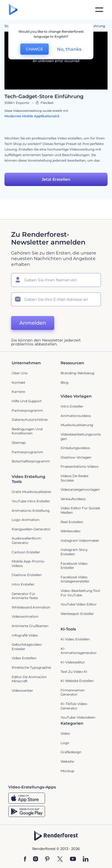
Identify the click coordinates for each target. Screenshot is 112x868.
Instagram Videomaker (80, 540)
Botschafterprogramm (31, 461)
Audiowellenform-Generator (27, 540)
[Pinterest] (47, 859)
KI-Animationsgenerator (79, 651)
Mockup (67, 771)
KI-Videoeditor (73, 662)
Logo (65, 743)
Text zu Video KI (74, 672)
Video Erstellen (24, 658)
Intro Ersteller (72, 406)
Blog (64, 382)
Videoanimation (25, 616)
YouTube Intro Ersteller (31, 501)
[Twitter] (60, 859)
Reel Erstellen (72, 522)
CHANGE (34, 49)
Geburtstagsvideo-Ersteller (27, 647)
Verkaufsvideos (73, 499)
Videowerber (22, 690)
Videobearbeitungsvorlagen (81, 436)
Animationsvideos (76, 416)
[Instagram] (36, 859)
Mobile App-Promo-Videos (28, 563)
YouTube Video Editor (79, 604)
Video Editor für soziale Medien (80, 510)
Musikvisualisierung (77, 425)
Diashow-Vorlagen (76, 457)
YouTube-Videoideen (78, 717)
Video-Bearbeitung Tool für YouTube (80, 593)
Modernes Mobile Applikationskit (32, 116)
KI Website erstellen (77, 681)
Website (67, 761)
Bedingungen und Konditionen (27, 431)
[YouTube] (73, 859)
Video (65, 733)
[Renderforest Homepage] (13, 10)
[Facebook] (25, 859)
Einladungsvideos (75, 448)
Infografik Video (25, 635)
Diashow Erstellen (27, 575)
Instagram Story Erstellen (74, 552)
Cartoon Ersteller (26, 552)
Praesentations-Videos (79, 466)
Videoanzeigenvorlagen (80, 489)
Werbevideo (71, 531)
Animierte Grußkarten (30, 626)
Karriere (18, 392)
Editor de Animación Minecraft (29, 679)
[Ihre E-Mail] (56, 299)
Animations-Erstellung (31, 511)
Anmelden (33, 323)
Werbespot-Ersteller (77, 614)
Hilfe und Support (27, 401)
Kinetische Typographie (31, 667)
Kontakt (18, 382)
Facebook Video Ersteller (74, 566)
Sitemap (19, 443)
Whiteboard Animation (31, 607)
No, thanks (69, 49)
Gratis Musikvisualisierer (32, 492)
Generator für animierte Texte (25, 596)
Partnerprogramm (27, 410)
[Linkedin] (86, 859)
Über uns (20, 373)
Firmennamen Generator (73, 692)
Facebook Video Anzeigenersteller (75, 579)
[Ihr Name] (56, 280)
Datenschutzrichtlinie (30, 420)
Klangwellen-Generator (31, 529)
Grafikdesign (71, 752)
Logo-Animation (26, 520)
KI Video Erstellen (75, 639)
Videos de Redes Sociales (74, 478)
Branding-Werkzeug (77, 373)
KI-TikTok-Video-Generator (74, 706)
